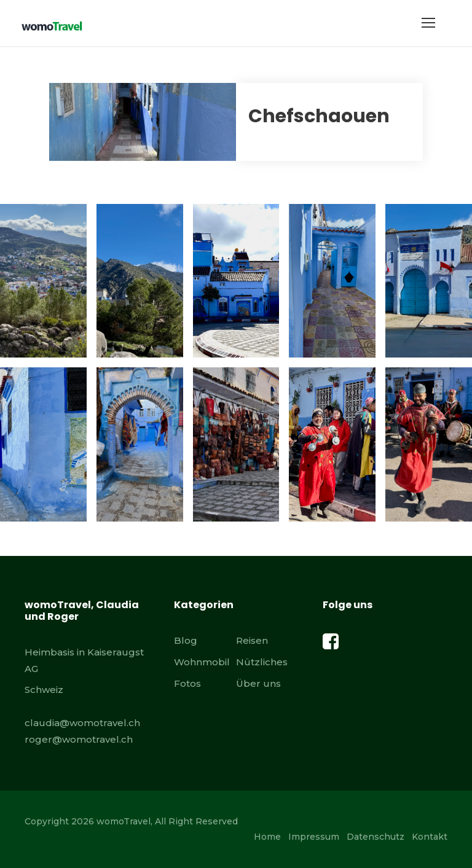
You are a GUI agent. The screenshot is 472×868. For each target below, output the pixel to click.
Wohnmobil (202, 662)
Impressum (314, 837)
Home (267, 837)
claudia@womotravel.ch (82, 723)
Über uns (258, 683)
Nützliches (262, 662)
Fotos (187, 683)
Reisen (252, 640)
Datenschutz (376, 837)
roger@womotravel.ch (79, 739)
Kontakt (430, 837)
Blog (186, 640)
